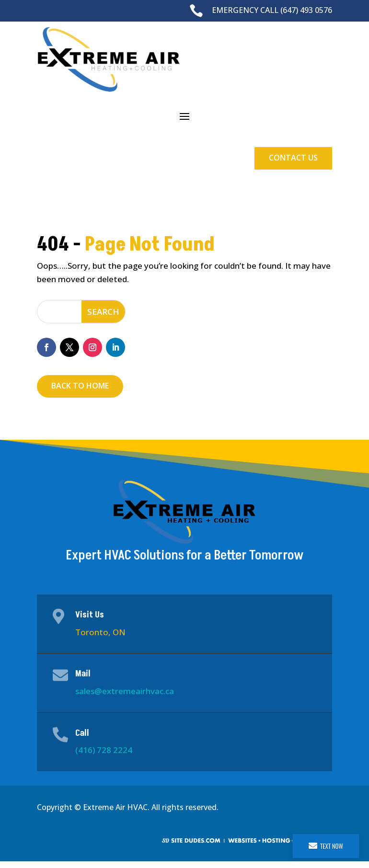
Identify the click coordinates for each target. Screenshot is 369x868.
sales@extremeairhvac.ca (125, 691)
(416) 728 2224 (104, 750)
